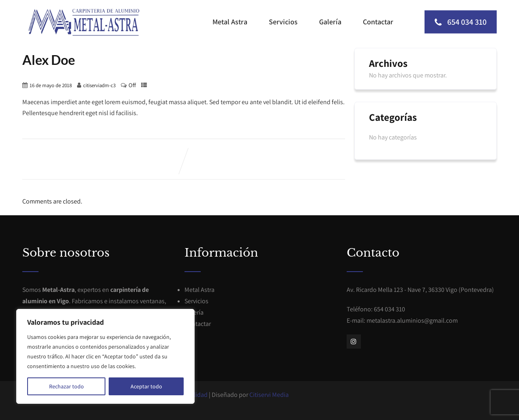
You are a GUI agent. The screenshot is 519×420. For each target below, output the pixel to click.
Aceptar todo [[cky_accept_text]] (146, 386)
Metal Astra (230, 22)
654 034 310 (461, 22)
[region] (105, 356)
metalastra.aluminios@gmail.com (412, 320)
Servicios (283, 22)
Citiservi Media (269, 395)
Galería (330, 22)
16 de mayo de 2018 (51, 85)
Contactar (378, 22)
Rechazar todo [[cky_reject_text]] (66, 386)
